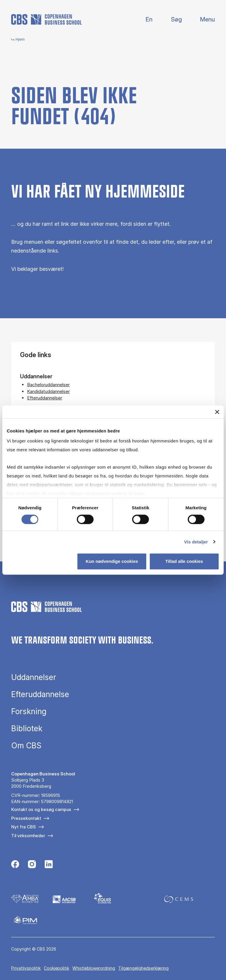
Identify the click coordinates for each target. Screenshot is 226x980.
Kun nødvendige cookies (112, 561)
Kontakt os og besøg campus (41, 809)
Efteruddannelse (40, 694)
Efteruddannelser (45, 398)
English (144, 20)
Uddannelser (34, 677)
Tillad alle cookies (184, 561)
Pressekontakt (26, 818)
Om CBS (26, 746)
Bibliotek (27, 729)
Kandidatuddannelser (48, 391)
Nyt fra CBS (24, 827)
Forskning (29, 712)
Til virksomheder (28, 836)
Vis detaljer (196, 542)
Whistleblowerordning (94, 968)
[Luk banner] (217, 412)
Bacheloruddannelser (48, 385)
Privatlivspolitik (26, 968)
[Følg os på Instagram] (32, 865)
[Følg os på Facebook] (15, 865)
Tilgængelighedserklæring (143, 968)
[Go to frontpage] (46, 19)
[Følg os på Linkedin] (49, 865)
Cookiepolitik (56, 968)
